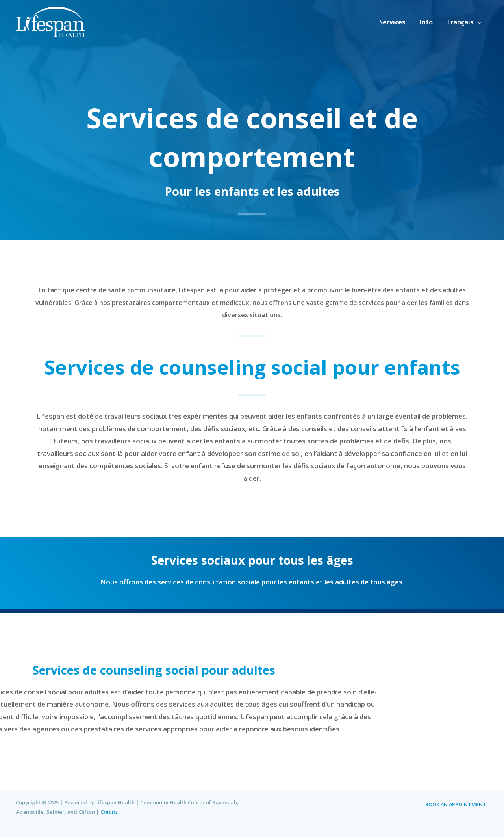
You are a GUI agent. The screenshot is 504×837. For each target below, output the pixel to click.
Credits (109, 812)
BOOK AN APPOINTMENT (457, 804)
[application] (478, 22)
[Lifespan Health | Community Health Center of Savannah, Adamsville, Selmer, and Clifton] (50, 21)
